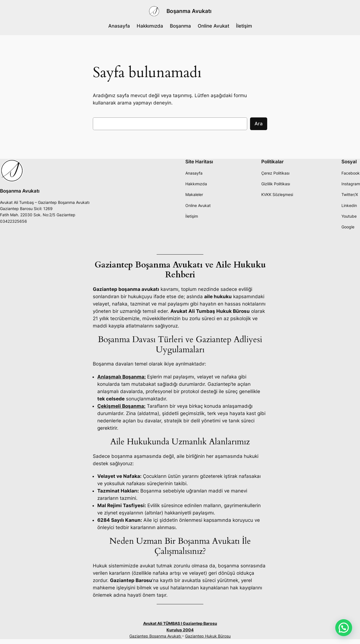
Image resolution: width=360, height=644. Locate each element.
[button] (344, 628)
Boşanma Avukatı (189, 11)
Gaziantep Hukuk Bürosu (208, 636)
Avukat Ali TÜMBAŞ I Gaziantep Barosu (180, 623)
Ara (259, 124)
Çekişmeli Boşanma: (121, 406)
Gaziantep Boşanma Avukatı (156, 636)
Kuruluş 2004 (180, 630)
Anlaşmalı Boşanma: (121, 377)
